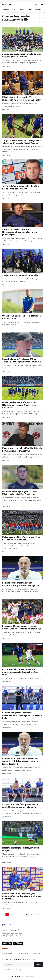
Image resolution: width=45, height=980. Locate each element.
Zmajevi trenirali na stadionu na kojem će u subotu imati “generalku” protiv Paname (22, 142)
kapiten (6, 311)
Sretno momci (8, 271)
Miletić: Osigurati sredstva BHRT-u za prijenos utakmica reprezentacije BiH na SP (21, 99)
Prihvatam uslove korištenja (13, 970)
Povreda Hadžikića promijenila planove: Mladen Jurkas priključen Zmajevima (20, 493)
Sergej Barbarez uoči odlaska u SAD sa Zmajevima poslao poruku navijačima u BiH (22, 360)
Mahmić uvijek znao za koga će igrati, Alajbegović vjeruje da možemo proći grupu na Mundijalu (22, 896)
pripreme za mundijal (11, 136)
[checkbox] (3, 969)
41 (26, 914)
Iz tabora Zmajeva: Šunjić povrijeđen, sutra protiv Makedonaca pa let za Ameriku (21, 806)
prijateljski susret (10, 665)
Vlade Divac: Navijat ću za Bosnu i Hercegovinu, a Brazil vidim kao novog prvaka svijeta (19, 232)
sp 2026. (6, 444)
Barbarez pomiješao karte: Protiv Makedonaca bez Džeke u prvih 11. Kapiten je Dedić (22, 715)
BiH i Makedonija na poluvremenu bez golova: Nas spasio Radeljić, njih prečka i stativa (20, 672)
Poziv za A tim (8, 487)
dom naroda (8, 93)
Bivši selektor (8, 182)
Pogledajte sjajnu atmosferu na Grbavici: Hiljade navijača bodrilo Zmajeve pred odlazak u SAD (20, 405)
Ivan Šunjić (7, 843)
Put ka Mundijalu (9, 578)
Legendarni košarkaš (11, 225)
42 (31, 914)
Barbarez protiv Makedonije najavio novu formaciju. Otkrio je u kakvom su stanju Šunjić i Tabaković (21, 761)
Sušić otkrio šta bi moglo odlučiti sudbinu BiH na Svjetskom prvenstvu (21, 188)
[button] (31, 5)
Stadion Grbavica (9, 355)
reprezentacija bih (10, 889)
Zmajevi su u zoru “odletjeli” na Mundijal (20, 275)
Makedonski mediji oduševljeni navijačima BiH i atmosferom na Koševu (21, 539)
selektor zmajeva (9, 754)
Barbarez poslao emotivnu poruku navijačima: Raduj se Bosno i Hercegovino (21, 584)
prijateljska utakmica (11, 622)
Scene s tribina (9, 533)
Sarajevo (7, 398)
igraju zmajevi (9, 708)
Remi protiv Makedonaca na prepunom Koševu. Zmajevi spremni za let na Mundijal (22, 627)
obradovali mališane (10, 50)
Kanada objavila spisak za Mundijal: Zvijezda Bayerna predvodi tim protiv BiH (22, 450)
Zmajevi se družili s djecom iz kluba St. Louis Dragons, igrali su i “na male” (22, 55)
